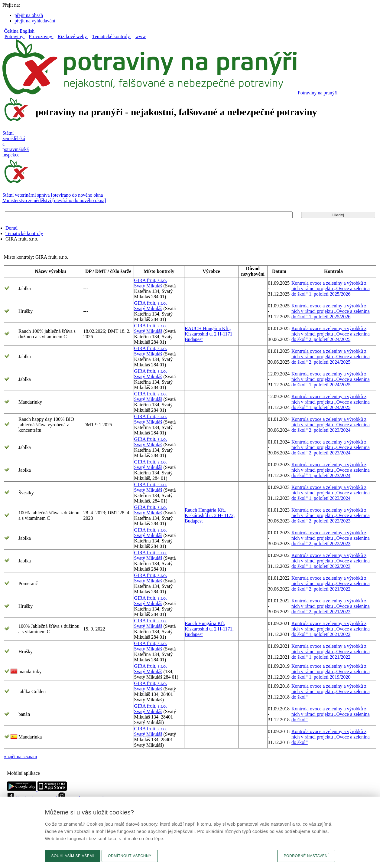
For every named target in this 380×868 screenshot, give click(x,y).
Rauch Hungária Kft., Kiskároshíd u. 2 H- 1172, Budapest (210, 515)
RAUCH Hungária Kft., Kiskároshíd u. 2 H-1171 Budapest (209, 334)
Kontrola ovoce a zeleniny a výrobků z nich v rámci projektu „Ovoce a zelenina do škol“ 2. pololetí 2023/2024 (331, 425)
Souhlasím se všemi (73, 856)
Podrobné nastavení (306, 856)
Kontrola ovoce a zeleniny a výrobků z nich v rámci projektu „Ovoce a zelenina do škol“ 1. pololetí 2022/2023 (331, 561)
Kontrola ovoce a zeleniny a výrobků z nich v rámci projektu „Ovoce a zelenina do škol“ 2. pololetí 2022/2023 (331, 515)
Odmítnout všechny (130, 856)
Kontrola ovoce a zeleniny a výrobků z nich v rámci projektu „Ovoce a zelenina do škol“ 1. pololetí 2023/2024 (331, 470)
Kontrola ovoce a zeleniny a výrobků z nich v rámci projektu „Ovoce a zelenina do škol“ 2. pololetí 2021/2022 (331, 583)
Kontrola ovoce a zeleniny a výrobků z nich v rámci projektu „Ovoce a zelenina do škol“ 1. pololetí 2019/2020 (331, 671)
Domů (11, 228)
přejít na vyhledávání (35, 21)
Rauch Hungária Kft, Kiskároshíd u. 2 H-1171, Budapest (209, 629)
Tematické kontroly (24, 233)
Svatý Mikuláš (148, 286)
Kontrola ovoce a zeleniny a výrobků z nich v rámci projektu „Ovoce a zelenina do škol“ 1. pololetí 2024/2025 (331, 379)
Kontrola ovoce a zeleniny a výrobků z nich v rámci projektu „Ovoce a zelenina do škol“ (331, 691)
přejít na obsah (29, 15)
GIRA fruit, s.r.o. (151, 280)
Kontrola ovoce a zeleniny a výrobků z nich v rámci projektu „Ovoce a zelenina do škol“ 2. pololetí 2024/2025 (331, 334)
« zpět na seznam (21, 757)
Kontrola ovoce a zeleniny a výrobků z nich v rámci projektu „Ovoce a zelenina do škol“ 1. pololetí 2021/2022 (331, 629)
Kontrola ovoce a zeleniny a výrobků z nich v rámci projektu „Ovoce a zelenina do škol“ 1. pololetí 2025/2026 (331, 288)
